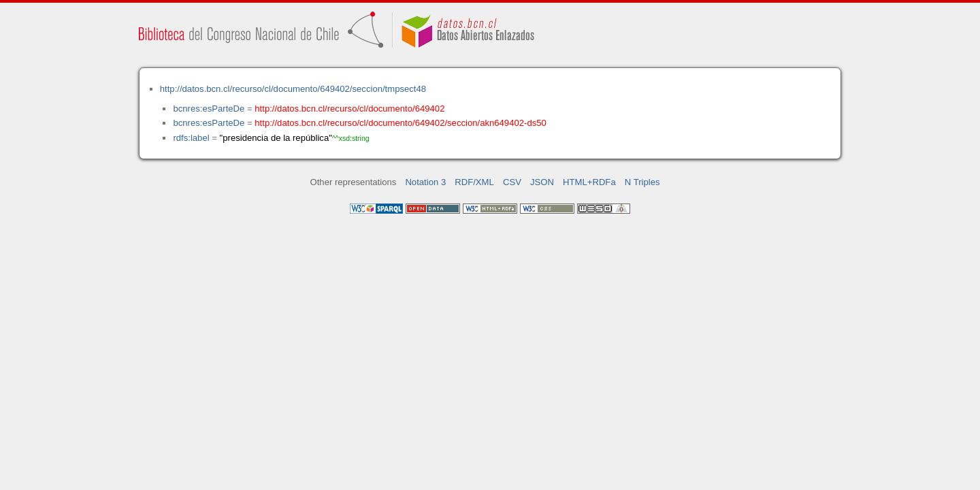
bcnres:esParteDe (209, 109)
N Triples (642, 182)
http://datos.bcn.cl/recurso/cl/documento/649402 (349, 109)
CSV (512, 182)
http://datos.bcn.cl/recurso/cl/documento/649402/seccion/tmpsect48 (293, 89)
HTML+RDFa (589, 182)
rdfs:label (191, 138)
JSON (542, 182)
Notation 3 (425, 182)
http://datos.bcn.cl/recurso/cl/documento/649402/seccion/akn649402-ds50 (401, 123)
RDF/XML (474, 182)
